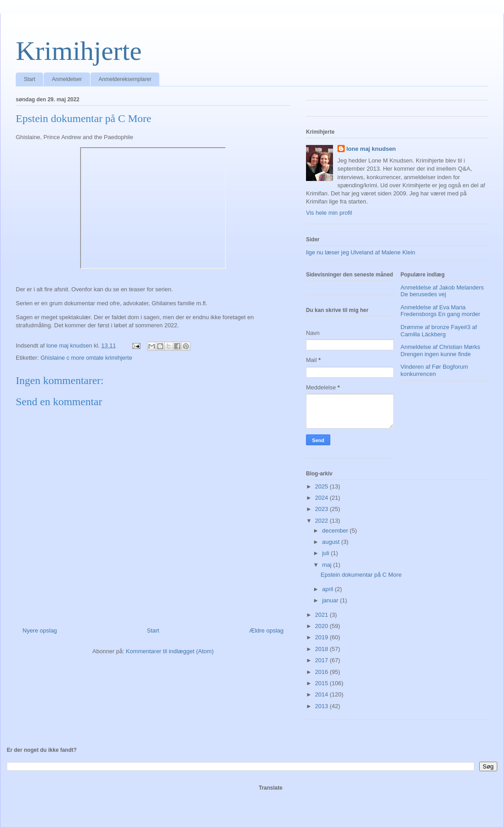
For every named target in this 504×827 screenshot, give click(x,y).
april (328, 589)
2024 (322, 498)
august (332, 542)
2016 (322, 672)
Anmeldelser (67, 79)
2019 (322, 637)
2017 (322, 660)
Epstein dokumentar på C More (361, 575)
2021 (322, 615)
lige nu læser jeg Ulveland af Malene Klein (361, 252)
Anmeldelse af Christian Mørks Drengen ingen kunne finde (440, 350)
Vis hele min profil (329, 213)
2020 (322, 626)
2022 (322, 521)
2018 (322, 649)
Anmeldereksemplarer (125, 79)
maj (328, 565)
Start (29, 79)
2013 (322, 706)
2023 (322, 509)
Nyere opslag (40, 630)
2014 (322, 694)
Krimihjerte (79, 51)
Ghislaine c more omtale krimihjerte (86, 358)
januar (331, 600)
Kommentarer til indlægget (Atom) (170, 651)
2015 (322, 683)
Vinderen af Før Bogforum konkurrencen (434, 370)
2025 (322, 486)
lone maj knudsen (371, 149)
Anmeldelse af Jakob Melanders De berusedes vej (442, 291)
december (336, 531)
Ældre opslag (266, 630)
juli (327, 553)
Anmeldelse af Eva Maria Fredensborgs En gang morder (440, 311)
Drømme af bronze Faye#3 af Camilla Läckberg (439, 331)
